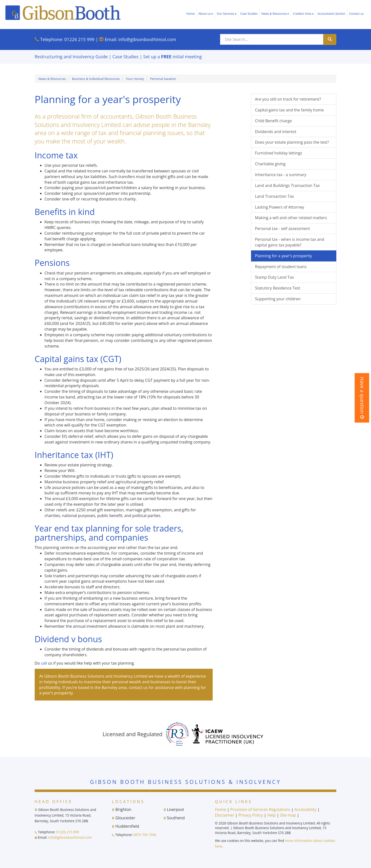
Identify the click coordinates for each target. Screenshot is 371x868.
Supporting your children (278, 299)
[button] (362, 398)
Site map (288, 815)
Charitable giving (270, 164)
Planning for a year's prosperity (283, 256)
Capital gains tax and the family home (289, 110)
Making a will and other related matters (291, 218)
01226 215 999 (80, 39)
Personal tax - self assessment (282, 228)
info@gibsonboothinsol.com (147, 39)
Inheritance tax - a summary (281, 175)
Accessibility (305, 809)
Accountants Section (331, 14)
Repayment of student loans (281, 267)
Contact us (356, 14)
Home (191, 14)
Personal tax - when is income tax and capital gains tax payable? (289, 242)
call (44, 663)
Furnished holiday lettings (279, 153)
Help (272, 815)
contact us (138, 687)
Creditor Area (303, 14)
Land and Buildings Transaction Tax (287, 185)
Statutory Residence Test (278, 288)
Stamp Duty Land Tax (275, 277)
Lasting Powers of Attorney (280, 207)
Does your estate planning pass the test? (292, 142)
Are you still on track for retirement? (288, 99)
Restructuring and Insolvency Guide (71, 57)
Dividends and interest (276, 132)
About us (206, 14)
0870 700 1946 (145, 835)
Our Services (227, 14)
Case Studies (249, 14)
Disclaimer (224, 815)
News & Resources (275, 14)
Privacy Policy (251, 815)
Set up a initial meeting (173, 57)
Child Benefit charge (273, 121)
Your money (135, 79)
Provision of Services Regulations (260, 809)
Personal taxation (163, 79)
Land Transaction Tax (275, 196)
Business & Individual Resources (96, 79)
